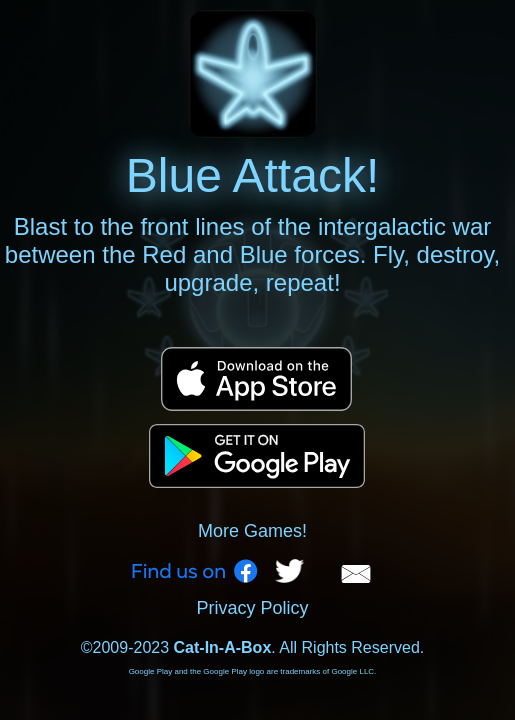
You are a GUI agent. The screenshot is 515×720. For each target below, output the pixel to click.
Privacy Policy (252, 608)
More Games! (252, 531)
